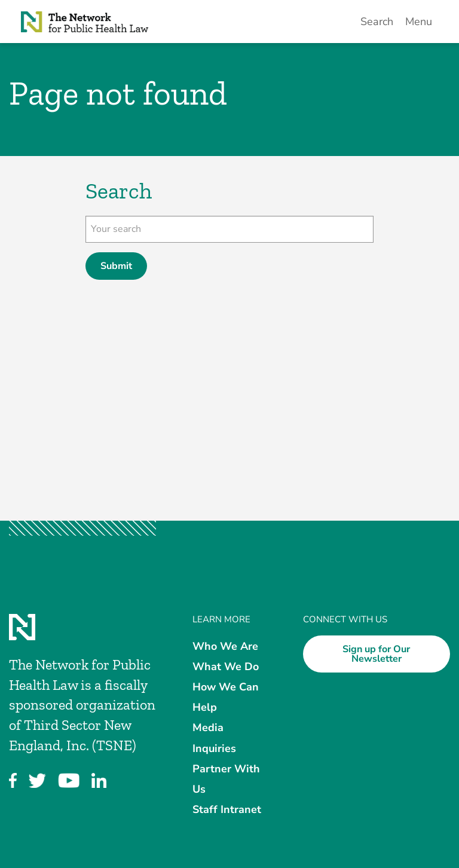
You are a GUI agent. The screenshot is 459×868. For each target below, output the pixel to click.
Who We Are (225, 646)
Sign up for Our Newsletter (376, 654)
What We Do (226, 666)
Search (377, 22)
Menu (419, 22)
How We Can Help (226, 697)
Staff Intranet (227, 809)
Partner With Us (226, 778)
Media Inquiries (214, 738)
